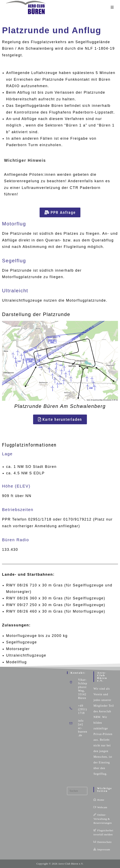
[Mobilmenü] (112, 7)
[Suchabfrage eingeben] (77, 791)
